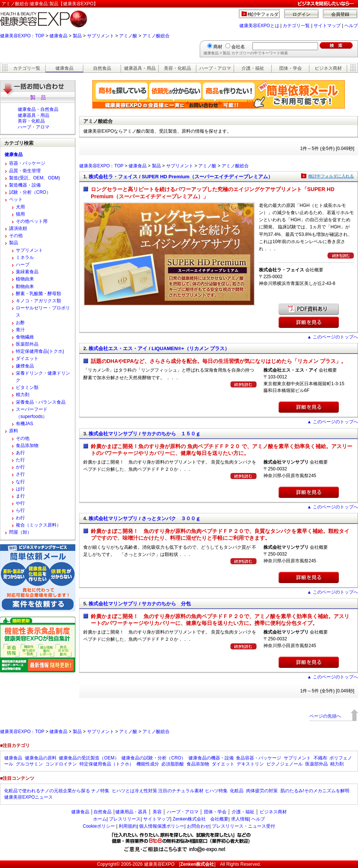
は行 (20, 489)
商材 (218, 47)
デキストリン (250, 764)
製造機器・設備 (25, 185)
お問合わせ (198, 826)
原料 (14, 431)
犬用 (20, 207)
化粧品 (237, 791)
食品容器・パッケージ (259, 758)
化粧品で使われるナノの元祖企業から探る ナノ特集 (57, 791)
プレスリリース (125, 819)
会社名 (238, 47)
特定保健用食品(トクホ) (40, 351)
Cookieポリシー (99, 826)
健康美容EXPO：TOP (22, 36)
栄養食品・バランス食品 (41, 402)
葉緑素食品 (27, 272)
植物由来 (25, 279)
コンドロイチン (61, 764)
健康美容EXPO (159, 864)
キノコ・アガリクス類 (38, 301)
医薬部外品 (27, 344)
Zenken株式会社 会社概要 (200, 819)
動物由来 (25, 286)
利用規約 (128, 826)
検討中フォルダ (263, 14)
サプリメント (101, 36)
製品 (77, 36)
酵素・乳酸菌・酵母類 (38, 294)
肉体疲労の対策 (262, 791)
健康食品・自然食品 (38, 109)
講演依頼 (18, 228)
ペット (16, 199)
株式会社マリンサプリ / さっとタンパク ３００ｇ (145, 518)
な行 (20, 482)
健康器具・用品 (140, 68)
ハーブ (23, 265)
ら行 (20, 510)
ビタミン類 (27, 387)
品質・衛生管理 (25, 171)
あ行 (20, 453)
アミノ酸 (128, 36)
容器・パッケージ (27, 163)
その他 (16, 236)
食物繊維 (25, 337)
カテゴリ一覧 (296, 26)
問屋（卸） (20, 532)
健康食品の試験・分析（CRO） (154, 758)
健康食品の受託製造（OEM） (89, 758)
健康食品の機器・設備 (211, 758)
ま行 (20, 496)
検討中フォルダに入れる (331, 176)
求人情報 (240, 819)
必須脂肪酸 (173, 764)
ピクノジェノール (285, 764)
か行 (20, 467)
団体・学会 (291, 68)
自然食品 (102, 68)
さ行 (20, 474)
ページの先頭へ (325, 716)
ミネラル (25, 257)
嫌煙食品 (25, 366)
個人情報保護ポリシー (162, 826)
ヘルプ (351, 26)
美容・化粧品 (177, 68)
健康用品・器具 (131, 812)
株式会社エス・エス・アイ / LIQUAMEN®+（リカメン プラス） (159, 348)
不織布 (320, 758)
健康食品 (58, 36)
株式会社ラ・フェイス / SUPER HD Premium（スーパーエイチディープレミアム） (181, 177)
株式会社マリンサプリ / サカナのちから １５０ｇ (145, 434)
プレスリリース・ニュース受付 (243, 826)
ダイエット (27, 358)
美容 (157, 812)
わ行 (20, 518)
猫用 (20, 214)
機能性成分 (148, 764)
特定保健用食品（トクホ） (107, 764)
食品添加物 (27, 445)
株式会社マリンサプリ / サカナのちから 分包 (140, 604)
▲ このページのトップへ (333, 337)
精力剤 (23, 395)
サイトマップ (327, 26)
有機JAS (24, 424)
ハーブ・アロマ (215, 68)
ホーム (100, 819)
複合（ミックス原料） (38, 525)
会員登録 (340, 14)
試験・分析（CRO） (30, 192)
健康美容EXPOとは (259, 26)
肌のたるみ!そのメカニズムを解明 (315, 791)
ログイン (301, 14)
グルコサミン (29, 764)
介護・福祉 (253, 68)
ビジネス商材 (328, 68)
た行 (20, 460)
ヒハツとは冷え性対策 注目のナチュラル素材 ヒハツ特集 (170, 791)
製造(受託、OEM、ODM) (34, 178)
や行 (20, 503)
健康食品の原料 (41, 758)
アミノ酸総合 (156, 36)
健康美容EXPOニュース (28, 797)
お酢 (20, 323)
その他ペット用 (32, 221)
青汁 (20, 330)
